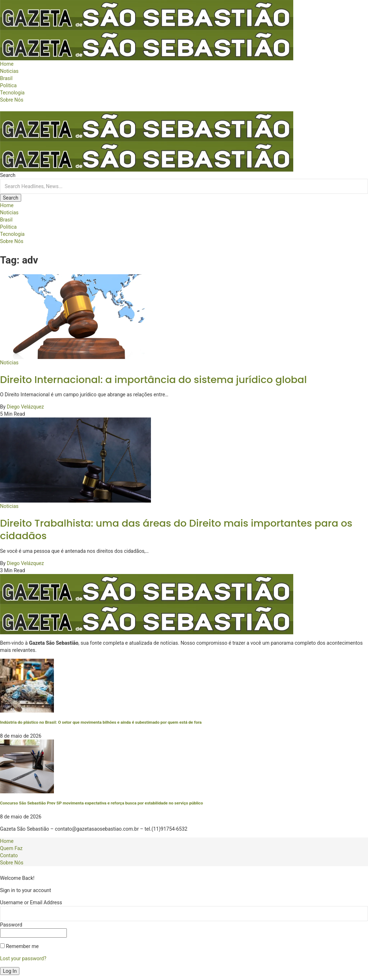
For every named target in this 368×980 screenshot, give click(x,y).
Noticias (9, 363)
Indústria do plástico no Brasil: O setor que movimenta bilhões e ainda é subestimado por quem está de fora (101, 722)
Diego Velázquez (25, 407)
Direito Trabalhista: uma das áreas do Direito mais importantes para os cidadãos (176, 530)
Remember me (19, 946)
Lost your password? (23, 958)
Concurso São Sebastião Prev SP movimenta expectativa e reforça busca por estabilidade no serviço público (102, 803)
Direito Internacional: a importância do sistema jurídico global (153, 380)
